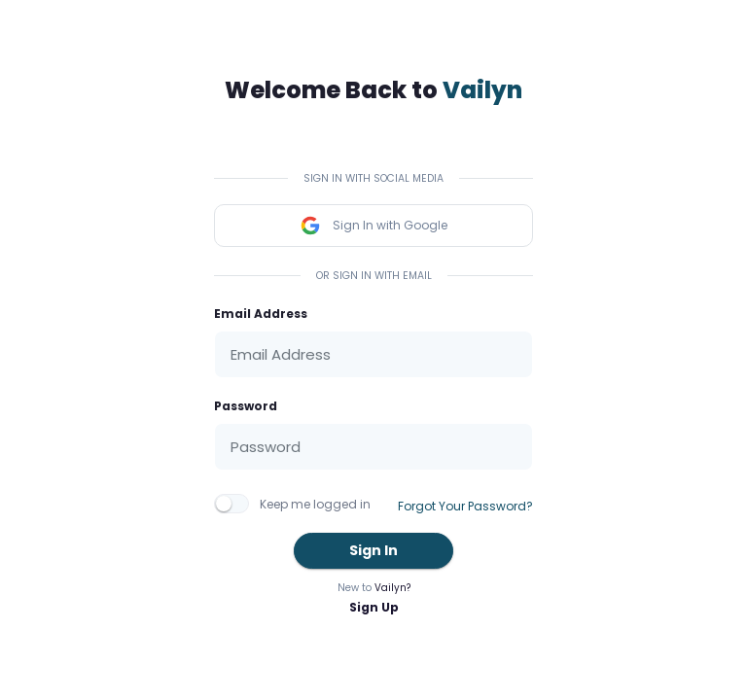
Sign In (373, 550)
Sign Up (374, 607)
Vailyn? (392, 588)
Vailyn (482, 90)
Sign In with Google (373, 226)
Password (246, 406)
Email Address (261, 314)
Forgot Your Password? (465, 506)
